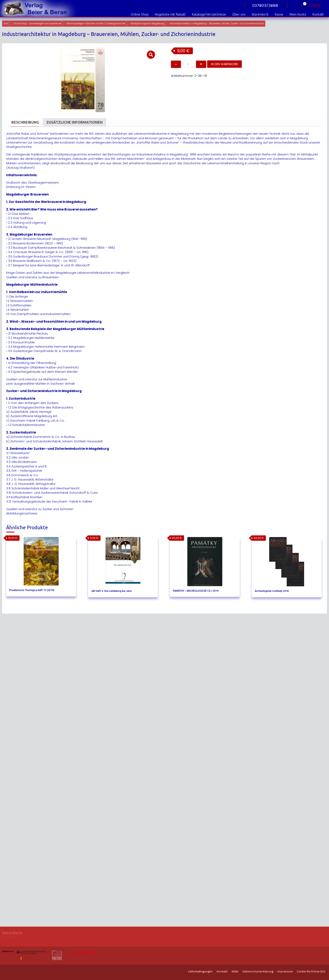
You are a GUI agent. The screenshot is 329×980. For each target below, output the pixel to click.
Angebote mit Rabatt (170, 14)
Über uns (239, 14)
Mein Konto (298, 14)
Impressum (285, 971)
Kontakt (318, 14)
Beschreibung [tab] (25, 122)
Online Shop (140, 14)
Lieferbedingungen (200, 971)
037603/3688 (259, 5)
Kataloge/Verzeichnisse (209, 14)
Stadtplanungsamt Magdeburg (147, 24)
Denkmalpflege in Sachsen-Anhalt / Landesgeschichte (96, 24)
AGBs (235, 971)
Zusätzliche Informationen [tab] (74, 122)
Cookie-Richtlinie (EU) (311, 971)
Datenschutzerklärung (258, 971)
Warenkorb (260, 14)
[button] (151, 55)
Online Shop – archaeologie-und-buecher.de (38, 24)
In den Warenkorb (224, 64)
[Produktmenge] (188, 64)
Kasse (279, 14)
